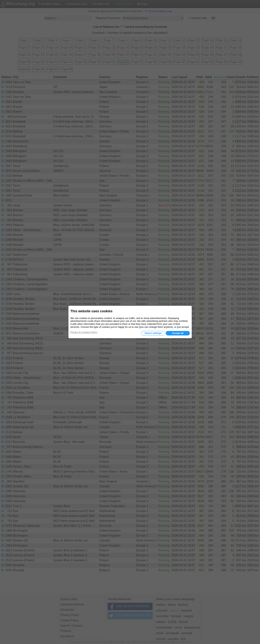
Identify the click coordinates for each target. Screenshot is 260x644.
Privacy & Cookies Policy (84, 332)
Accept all (178, 333)
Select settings (153, 333)
